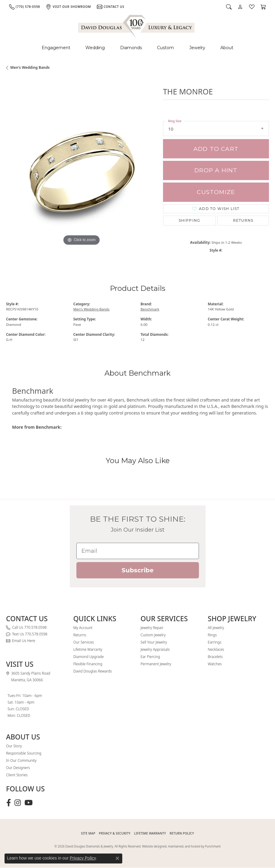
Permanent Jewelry (156, 664)
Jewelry (197, 48)
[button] (229, 7)
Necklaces (216, 649)
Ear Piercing (150, 657)
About (227, 48)
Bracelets (215, 657)
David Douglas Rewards (93, 671)
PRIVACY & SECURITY (115, 833)
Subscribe (138, 570)
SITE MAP (88, 833)
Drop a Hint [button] (216, 170)
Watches (215, 664)
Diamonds (131, 48)
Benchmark (150, 309)
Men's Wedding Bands (30, 67)
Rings (212, 635)
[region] (82, 172)
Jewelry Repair (152, 628)
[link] (24, 7)
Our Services (84, 642)
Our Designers (18, 768)
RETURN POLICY (182, 833)
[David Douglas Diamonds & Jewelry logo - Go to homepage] (137, 25)
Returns (243, 220)
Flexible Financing (88, 664)
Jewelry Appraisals (155, 649)
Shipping (190, 220)
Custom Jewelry (153, 635)
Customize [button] (216, 192)
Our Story (14, 746)
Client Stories (17, 775)
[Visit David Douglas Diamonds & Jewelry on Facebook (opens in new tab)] (9, 803)
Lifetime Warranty (88, 649)
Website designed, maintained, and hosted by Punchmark (181, 846)
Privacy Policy (83, 858)
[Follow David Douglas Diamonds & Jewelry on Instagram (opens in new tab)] (18, 803)
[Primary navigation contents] (137, 48)
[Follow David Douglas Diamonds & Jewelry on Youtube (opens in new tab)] (29, 803)
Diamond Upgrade (89, 657)
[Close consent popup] (117, 858)
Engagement (56, 48)
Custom (165, 48)
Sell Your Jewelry (154, 642)
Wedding (95, 48)
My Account (83, 628)
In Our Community (21, 760)
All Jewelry (216, 628)
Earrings (214, 642)
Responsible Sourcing (24, 753)
